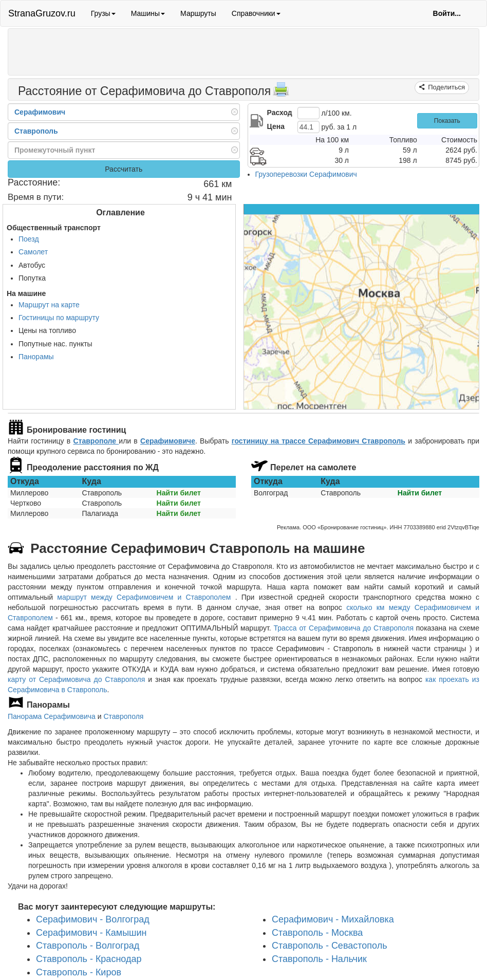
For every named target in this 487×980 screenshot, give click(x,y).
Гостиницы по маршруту (59, 318)
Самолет (33, 252)
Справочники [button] (256, 13)
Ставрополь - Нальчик (319, 959)
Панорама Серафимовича (52, 716)
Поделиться (446, 87)
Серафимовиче (168, 441)
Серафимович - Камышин (91, 933)
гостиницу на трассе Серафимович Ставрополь (319, 441)
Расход (280, 113)
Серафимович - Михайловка (333, 919)
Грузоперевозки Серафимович (306, 174)
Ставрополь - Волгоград (88, 946)
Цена (276, 126)
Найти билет (179, 493)
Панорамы (36, 357)
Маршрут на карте (49, 305)
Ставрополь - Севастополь (330, 946)
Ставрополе (96, 441)
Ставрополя (123, 716)
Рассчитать (124, 169)
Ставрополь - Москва (317, 933)
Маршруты (198, 13)
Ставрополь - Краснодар (89, 959)
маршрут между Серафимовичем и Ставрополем (146, 597)
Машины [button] (148, 13)
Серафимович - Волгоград (93, 919)
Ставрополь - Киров (79, 972)
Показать (447, 121)
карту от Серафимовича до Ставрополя (76, 679)
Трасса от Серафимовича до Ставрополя (344, 628)
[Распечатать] (281, 93)
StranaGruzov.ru (42, 13)
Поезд (29, 239)
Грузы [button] (103, 13)
